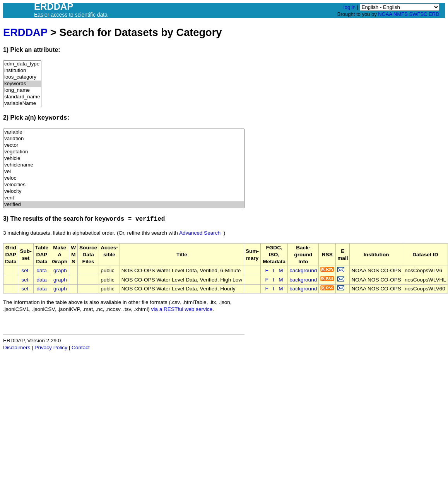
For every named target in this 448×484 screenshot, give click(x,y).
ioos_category (22, 77)
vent (124, 198)
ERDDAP (25, 32)
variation (124, 139)
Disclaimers (17, 348)
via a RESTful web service (182, 309)
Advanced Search (200, 233)
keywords (22, 84)
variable (124, 132)
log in (350, 7)
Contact (81, 348)
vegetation (124, 152)
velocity (124, 191)
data (41, 270)
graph (60, 270)
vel (124, 172)
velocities (124, 185)
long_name (22, 90)
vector (124, 145)
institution (22, 71)
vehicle (124, 159)
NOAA (385, 14)
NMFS (401, 14)
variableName (22, 104)
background (303, 270)
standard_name (22, 97)
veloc (124, 178)
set (25, 270)
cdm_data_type (22, 64)
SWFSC (418, 14)
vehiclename (124, 165)
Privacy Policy (51, 348)
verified (124, 205)
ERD (434, 14)
